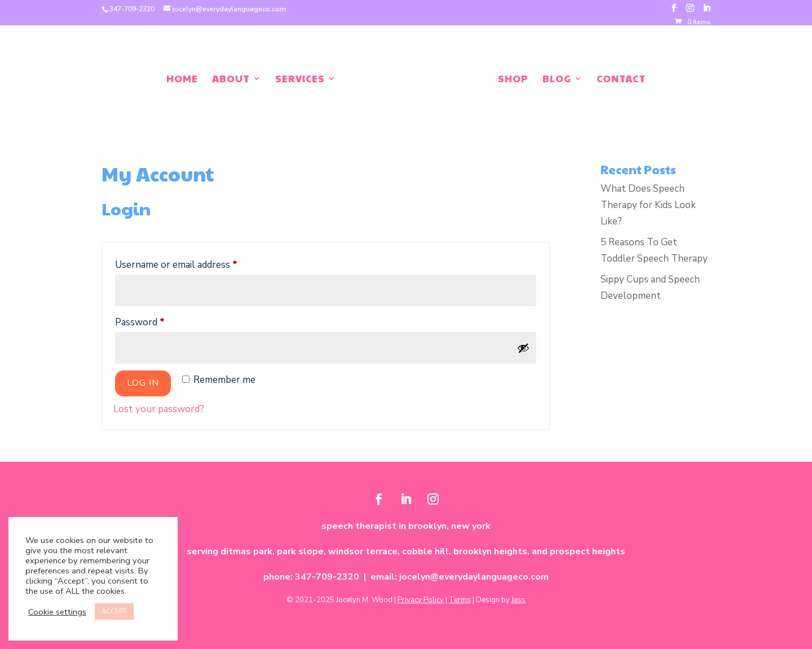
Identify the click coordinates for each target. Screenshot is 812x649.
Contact (621, 80)
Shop (513, 80)
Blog (557, 80)
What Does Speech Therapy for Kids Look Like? (648, 205)
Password (158, 321)
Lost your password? (159, 409)
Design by (501, 600)
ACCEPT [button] (114, 612)
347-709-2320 (132, 9)
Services (300, 80)
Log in (143, 383)
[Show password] (523, 348)
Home (182, 80)
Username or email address (195, 263)
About (231, 80)
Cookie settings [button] (57, 612)
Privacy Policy (421, 600)
